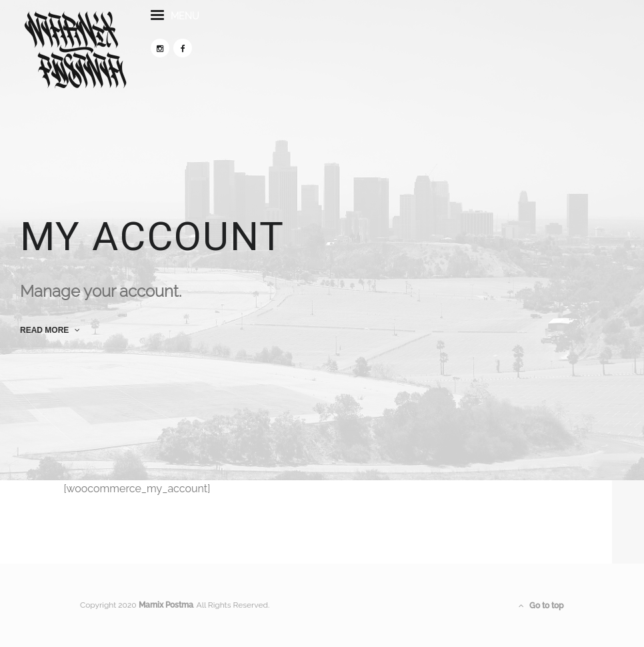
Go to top (541, 606)
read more (50, 330)
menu (175, 22)
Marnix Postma (166, 605)
